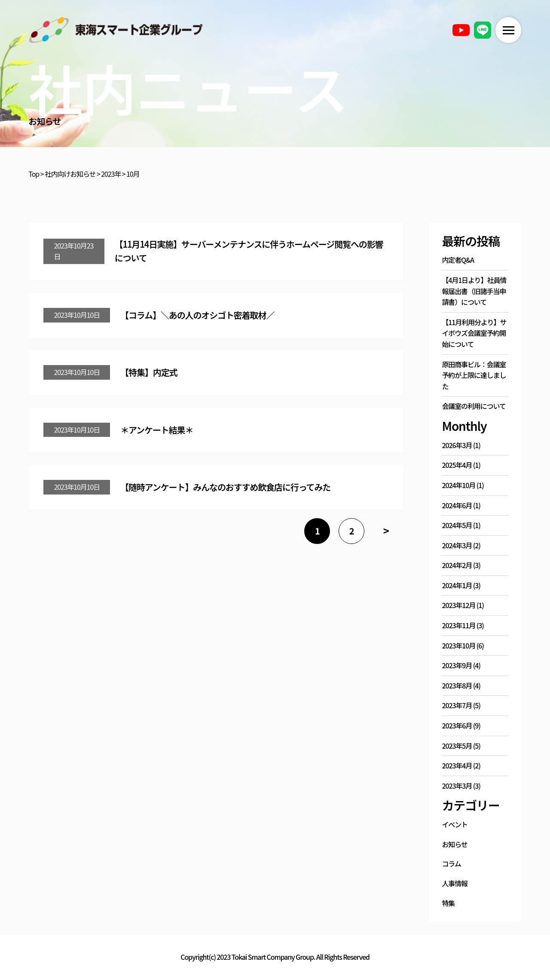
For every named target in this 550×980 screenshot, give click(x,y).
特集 (448, 903)
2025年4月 (457, 465)
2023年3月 (457, 786)
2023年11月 (458, 625)
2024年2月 (457, 565)
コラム (451, 863)
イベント (455, 824)
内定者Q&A (458, 260)
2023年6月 (457, 725)
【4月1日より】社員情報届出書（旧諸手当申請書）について (474, 291)
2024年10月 (458, 485)
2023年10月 (458, 645)
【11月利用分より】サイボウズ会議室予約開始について (474, 333)
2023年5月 (457, 746)
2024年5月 (457, 525)
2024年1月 (457, 585)
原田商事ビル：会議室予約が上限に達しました (474, 375)
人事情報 (455, 883)
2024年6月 (457, 505)
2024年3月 (457, 545)
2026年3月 (457, 445)
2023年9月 (457, 665)
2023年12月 (458, 605)
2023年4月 (457, 765)
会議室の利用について (474, 406)
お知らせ (454, 844)
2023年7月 (457, 705)
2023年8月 (457, 685)
